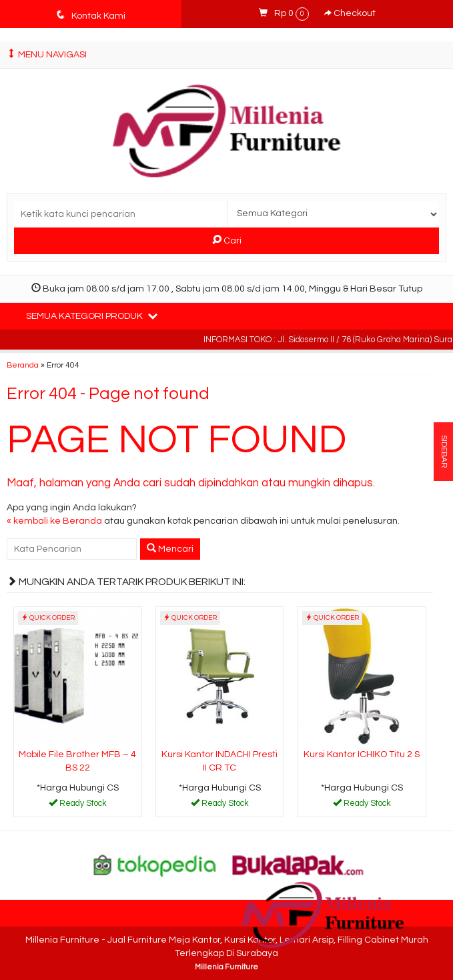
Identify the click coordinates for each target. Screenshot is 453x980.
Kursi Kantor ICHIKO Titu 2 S (362, 755)
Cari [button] (227, 240)
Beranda (23, 365)
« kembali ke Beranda (54, 521)
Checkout (350, 13)
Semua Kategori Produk (92, 316)
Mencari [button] (170, 548)
